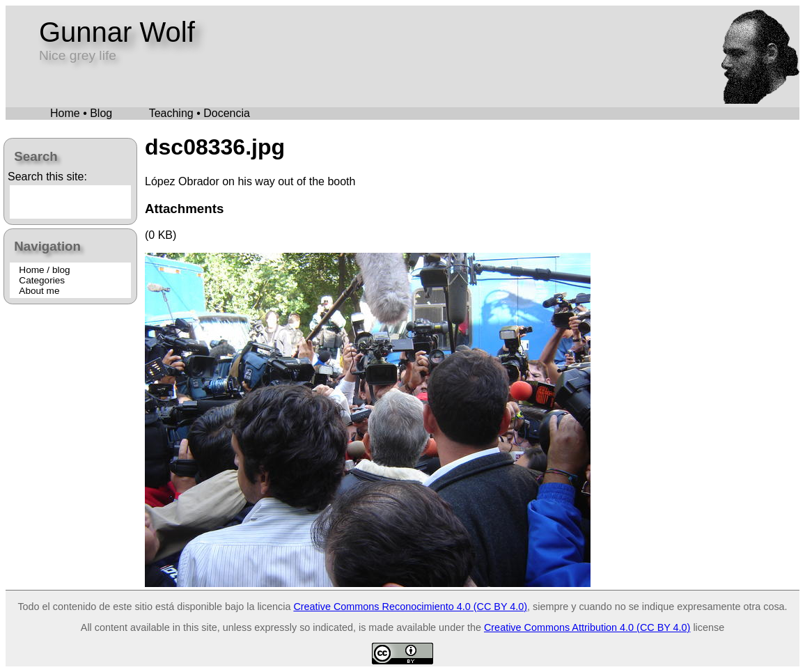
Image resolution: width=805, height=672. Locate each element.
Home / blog (44, 270)
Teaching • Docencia (200, 113)
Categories (42, 280)
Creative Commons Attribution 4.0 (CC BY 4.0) (587, 627)
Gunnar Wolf (117, 32)
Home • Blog (81, 113)
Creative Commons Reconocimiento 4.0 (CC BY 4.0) (410, 607)
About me (39, 291)
